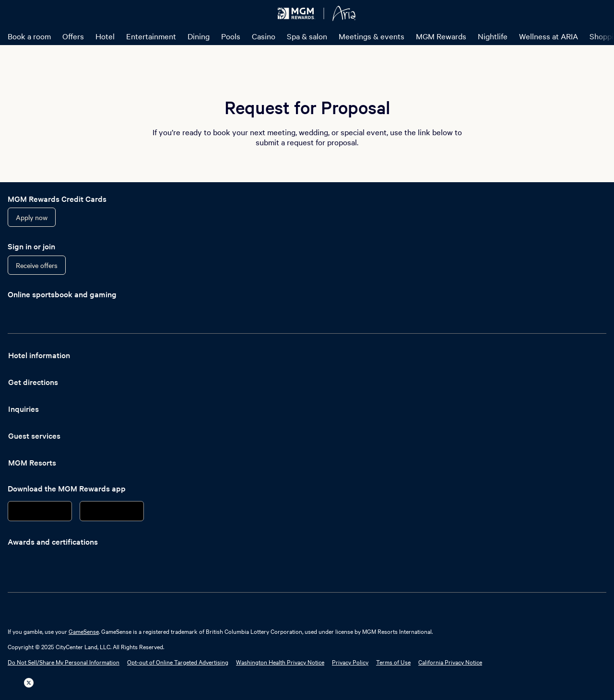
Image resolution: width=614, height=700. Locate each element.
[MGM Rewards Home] (297, 13)
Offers (73, 36)
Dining (199, 36)
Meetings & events (372, 36)
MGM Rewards (441, 36)
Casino (264, 36)
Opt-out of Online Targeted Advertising (178, 662)
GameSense (84, 631)
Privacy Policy (350, 662)
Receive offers (37, 265)
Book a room (29, 36)
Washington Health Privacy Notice (280, 662)
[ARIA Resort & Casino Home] (344, 13)
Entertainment (151, 36)
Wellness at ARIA (549, 36)
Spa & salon (307, 36)
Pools (231, 36)
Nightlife (493, 36)
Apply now (32, 217)
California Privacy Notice (450, 662)
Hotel (105, 36)
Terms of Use (393, 662)
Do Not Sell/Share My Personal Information (64, 662)
